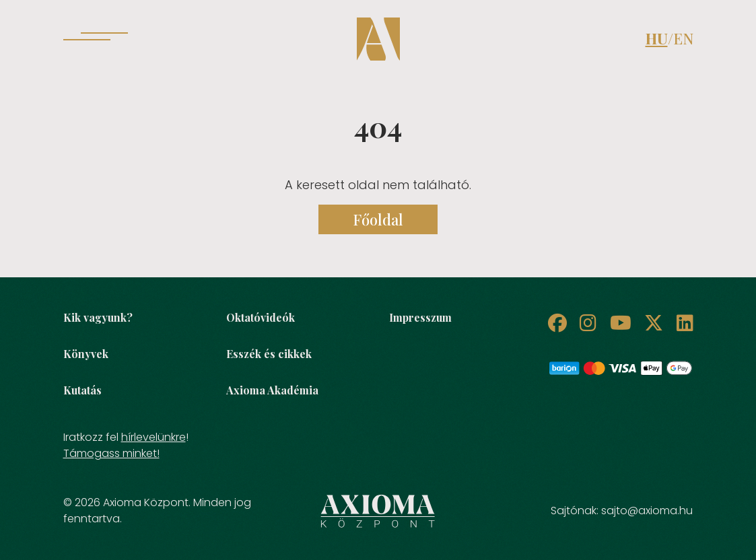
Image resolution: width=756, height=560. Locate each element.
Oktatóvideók (261, 317)
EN (683, 38)
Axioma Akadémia (272, 390)
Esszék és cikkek (269, 354)
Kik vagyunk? (98, 317)
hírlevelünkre (153, 437)
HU (657, 38)
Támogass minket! (111, 453)
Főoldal (378, 219)
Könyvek (86, 354)
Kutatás (82, 390)
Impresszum (420, 317)
